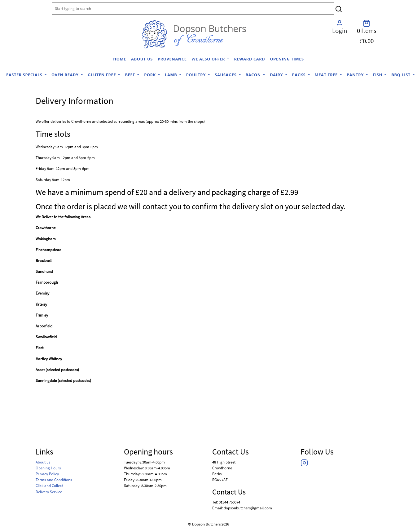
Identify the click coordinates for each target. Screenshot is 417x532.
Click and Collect (49, 485)
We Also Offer (209, 59)
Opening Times (287, 59)
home (120, 59)
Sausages (226, 75)
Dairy (277, 75)
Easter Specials (25, 75)
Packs (300, 75)
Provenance (172, 59)
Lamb (171, 75)
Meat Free (327, 75)
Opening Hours (48, 468)
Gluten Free (102, 75)
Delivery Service (49, 492)
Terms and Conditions (54, 480)
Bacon (254, 75)
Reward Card (249, 59)
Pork (151, 75)
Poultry (197, 75)
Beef (130, 75)
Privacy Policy (47, 474)
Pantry (356, 75)
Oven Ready (66, 75)
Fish (378, 75)
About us (142, 59)
